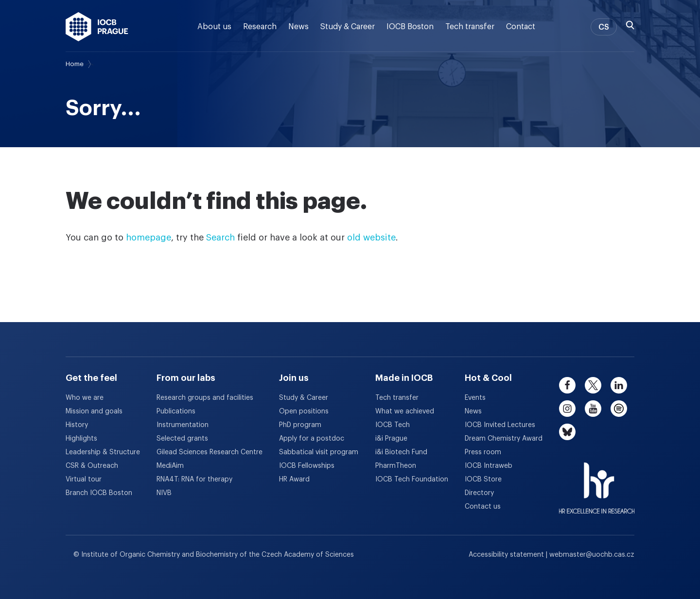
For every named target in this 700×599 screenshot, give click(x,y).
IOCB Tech (393, 425)
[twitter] (593, 385)
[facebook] (567, 385)
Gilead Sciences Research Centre (210, 452)
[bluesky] (567, 432)
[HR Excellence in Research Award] (597, 482)
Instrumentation (183, 425)
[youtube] (593, 409)
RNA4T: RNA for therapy (194, 479)
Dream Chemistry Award (504, 439)
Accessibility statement (507, 555)
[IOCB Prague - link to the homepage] (97, 27)
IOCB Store (483, 479)
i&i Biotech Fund (401, 452)
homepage (149, 238)
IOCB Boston (410, 27)
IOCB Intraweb (489, 466)
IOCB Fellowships (307, 466)
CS (604, 27)
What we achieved (405, 411)
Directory (479, 493)
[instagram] (567, 409)
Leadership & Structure (103, 452)
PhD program (300, 425)
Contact (521, 27)
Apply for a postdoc (312, 439)
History (77, 425)
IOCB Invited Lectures (500, 425)
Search (220, 238)
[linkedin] (619, 385)
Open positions (304, 411)
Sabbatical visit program (319, 452)
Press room (483, 452)
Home (75, 64)
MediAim (170, 466)
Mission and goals (94, 411)
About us (214, 27)
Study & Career (348, 27)
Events (475, 398)
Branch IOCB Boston (99, 493)
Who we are (85, 398)
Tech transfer (470, 27)
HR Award (294, 479)
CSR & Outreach (92, 466)
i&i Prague (391, 439)
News (298, 27)
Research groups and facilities (205, 398)
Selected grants (182, 439)
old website (371, 238)
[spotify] (619, 409)
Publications (176, 411)
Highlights (81, 439)
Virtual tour (84, 479)
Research (260, 27)
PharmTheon (396, 466)
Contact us (483, 507)
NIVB (164, 493)
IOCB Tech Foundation (412, 479)
